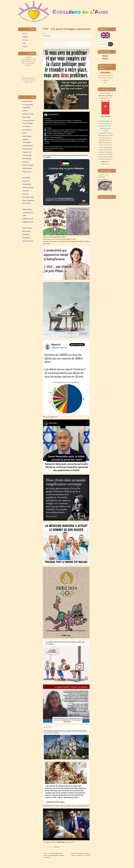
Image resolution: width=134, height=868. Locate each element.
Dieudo (25, 111)
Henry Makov (27, 117)
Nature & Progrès (28, 165)
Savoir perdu (27, 231)
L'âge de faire (27, 152)
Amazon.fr (104, 162)
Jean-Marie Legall (28, 197)
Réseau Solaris (27, 101)
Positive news (27, 172)
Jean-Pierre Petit (28, 241)
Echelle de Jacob (28, 114)
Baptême (25, 37)
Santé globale (27, 184)
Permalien (57, 847)
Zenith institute (27, 209)
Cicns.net (26, 194)
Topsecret (26, 191)
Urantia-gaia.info (28, 146)
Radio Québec (27, 136)
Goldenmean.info (28, 219)
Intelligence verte (28, 222)
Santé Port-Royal (28, 187)
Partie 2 (105, 59)
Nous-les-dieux (27, 228)
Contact (25, 46)
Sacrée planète (27, 168)
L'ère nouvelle (27, 155)
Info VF (25, 133)
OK (110, 44)
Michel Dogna (27, 159)
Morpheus (26, 162)
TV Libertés (26, 126)
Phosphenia (26, 238)
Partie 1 (105, 56)
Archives (25, 40)
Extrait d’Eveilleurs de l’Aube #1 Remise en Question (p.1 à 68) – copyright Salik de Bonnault (105, 126)
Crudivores (26, 234)
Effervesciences (28, 149)
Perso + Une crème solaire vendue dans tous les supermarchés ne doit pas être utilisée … (54, 855)
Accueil (25, 33)
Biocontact (26, 181)
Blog (24, 43)
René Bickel (26, 178)
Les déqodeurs (27, 130)
